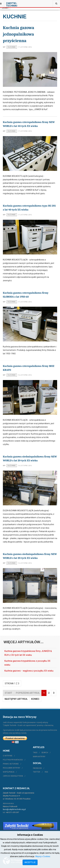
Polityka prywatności (13, 760)
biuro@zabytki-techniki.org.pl (14, 809)
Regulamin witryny (12, 768)
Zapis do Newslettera (13, 776)
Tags (35, 753)
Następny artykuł (16, 699)
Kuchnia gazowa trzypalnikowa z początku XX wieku (27, 663)
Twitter (37, 772)
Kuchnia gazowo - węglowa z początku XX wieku (29, 671)
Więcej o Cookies (43, 856)
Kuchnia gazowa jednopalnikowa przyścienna (19, 34)
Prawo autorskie (11, 764)
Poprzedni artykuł (28, 693)
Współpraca (9, 772)
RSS (46, 772)
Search (45, 753)
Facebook (37, 768)
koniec (35, 699)
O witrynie (8, 756)
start (8, 693)
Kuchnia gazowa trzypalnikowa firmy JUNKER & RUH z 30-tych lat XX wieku (28, 653)
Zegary (5, 8)
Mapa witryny (39, 757)
